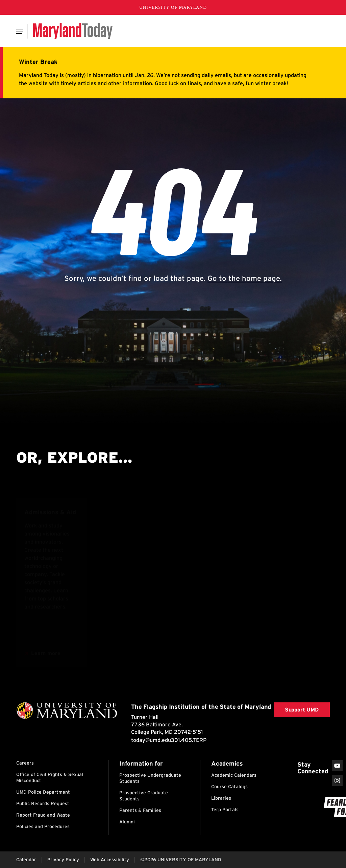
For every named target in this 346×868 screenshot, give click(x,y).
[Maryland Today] (73, 31)
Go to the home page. (245, 278)
